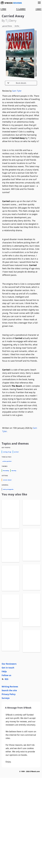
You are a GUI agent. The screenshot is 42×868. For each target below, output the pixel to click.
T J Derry (21, 9)
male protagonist (8, 489)
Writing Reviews (10, 740)
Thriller (17, 26)
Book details (17, 83)
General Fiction (7, 26)
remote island (7, 480)
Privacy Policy (9, 747)
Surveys (6, 751)
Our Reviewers (9, 717)
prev (3, 9)
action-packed (7, 461)
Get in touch (8, 721)
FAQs (4, 725)
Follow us (6, 729)
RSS (5, 732)
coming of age (7, 452)
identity (14, 471)
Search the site (9, 744)
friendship (6, 471)
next (38, 9)
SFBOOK (13, 3)
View (11, 534)
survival (16, 452)
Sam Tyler (17, 91)
